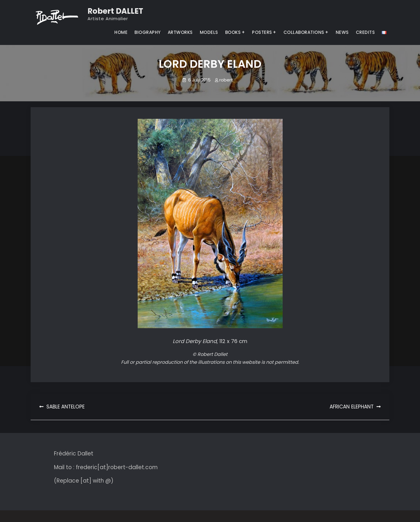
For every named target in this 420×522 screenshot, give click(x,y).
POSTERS (262, 32)
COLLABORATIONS (304, 32)
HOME (121, 32)
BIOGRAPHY (148, 32)
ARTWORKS (180, 32)
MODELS (209, 32)
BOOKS (233, 32)
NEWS (342, 32)
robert (226, 80)
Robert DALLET (115, 11)
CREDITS (365, 32)
